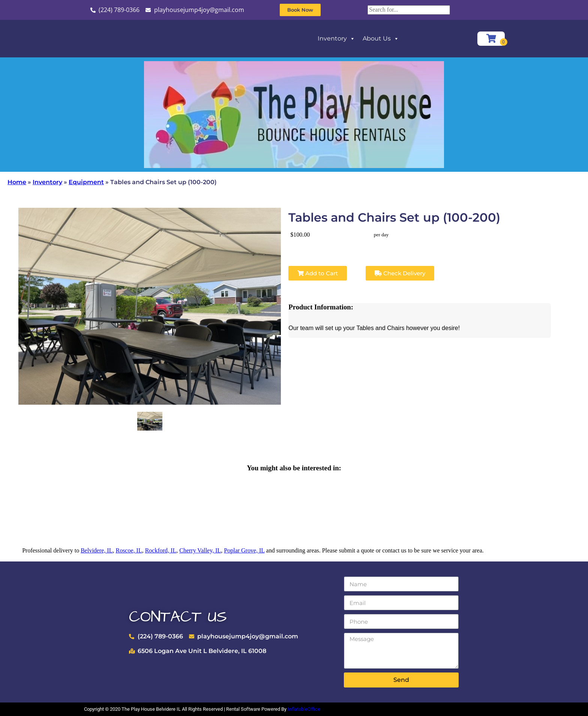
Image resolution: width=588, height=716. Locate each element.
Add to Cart (318, 273)
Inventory (336, 39)
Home (17, 182)
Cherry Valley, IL (200, 550)
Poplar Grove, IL (244, 550)
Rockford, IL (161, 550)
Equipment (86, 182)
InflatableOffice (304, 709)
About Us (381, 39)
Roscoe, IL (129, 550)
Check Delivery (400, 273)
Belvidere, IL (97, 550)
